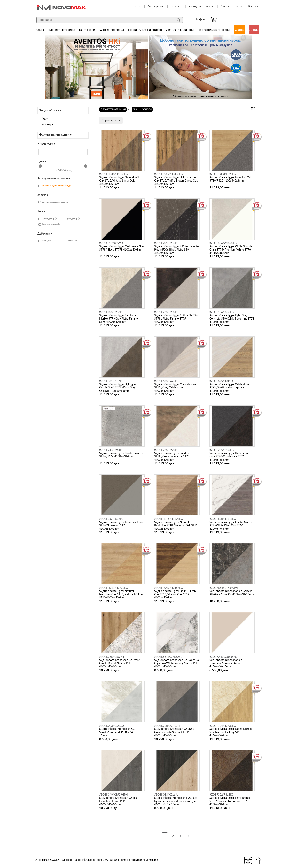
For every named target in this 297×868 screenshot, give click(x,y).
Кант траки (87, 30)
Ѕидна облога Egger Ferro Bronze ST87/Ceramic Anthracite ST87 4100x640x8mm (230, 801)
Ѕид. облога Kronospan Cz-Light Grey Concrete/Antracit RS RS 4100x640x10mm (174, 732)
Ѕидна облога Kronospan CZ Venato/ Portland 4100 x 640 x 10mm (118, 732)
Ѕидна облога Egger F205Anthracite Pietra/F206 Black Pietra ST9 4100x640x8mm (176, 250)
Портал (137, 6)
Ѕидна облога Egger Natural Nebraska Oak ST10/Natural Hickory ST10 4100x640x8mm (121, 595)
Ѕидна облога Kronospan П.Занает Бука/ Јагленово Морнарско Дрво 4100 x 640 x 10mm (176, 801)
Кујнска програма (111, 30)
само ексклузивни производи (55, 186)
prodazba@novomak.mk (144, 860)
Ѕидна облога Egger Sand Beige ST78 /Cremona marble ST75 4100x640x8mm (174, 457)
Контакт (254, 6)
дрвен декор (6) (48, 219)
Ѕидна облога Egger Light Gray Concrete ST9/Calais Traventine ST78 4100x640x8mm (232, 319)
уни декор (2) (72, 219)
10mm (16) (71, 241)
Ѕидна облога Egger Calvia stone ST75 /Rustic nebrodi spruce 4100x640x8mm (229, 388)
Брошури (194, 6)
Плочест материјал (61, 30)
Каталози (176, 6)
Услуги (210, 6)
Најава (201, 19)
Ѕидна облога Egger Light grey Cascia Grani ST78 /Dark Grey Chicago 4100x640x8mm (118, 388)
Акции (254, 30)
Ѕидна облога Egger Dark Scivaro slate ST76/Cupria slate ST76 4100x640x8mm (230, 457)
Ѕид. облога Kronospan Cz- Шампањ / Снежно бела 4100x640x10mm (226, 664)
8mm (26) (44, 241)
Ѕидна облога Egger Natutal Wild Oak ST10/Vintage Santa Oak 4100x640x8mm (120, 181)
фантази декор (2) (49, 224)
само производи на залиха (53, 202)
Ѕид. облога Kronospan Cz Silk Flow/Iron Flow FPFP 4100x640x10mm (118, 801)
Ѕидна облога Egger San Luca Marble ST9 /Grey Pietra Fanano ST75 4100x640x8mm (119, 319)
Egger (45, 118)
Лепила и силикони (180, 30)
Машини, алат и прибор (145, 30)
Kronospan (48, 125)
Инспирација (156, 6)
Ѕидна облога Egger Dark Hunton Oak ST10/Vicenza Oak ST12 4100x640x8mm (175, 595)
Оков (40, 30)
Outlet (239, 30)
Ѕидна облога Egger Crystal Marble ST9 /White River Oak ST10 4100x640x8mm (231, 526)
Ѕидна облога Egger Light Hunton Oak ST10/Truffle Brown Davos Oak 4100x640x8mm (176, 181)
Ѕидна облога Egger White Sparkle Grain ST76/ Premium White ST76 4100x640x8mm (231, 250)
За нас (239, 6)
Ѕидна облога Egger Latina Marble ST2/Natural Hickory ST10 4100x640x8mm (231, 732)
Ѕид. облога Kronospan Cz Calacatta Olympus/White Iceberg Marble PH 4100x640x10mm (176, 664)
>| (189, 836)
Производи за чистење (214, 30)
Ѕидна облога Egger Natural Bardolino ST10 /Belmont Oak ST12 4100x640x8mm (176, 526)
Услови (225, 6)
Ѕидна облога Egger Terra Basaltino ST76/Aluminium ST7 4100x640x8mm (121, 526)
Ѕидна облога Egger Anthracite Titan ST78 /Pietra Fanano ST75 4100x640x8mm (177, 319)
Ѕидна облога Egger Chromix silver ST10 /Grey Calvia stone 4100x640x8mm (176, 388)
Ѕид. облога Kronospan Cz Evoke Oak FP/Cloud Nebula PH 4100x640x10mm (120, 664)
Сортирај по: (111, 120)
